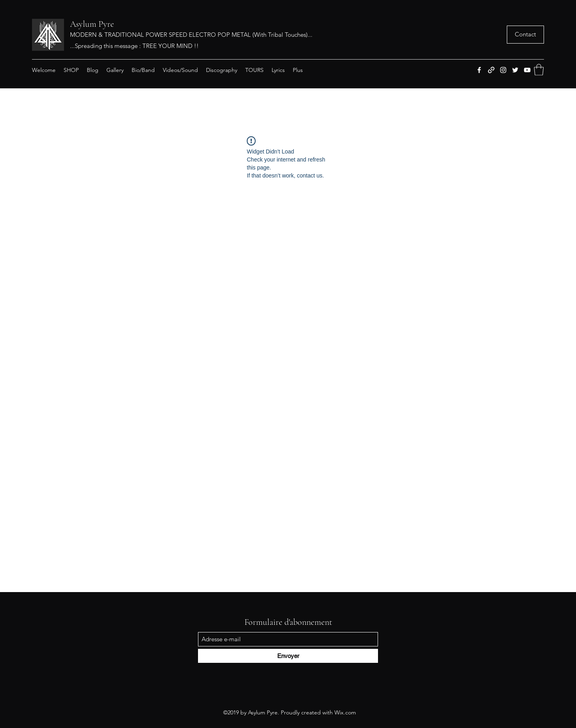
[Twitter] (515, 70)
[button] (525, 35)
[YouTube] (527, 70)
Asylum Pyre (92, 24)
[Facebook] (479, 70)
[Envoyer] (288, 656)
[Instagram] (503, 70)
